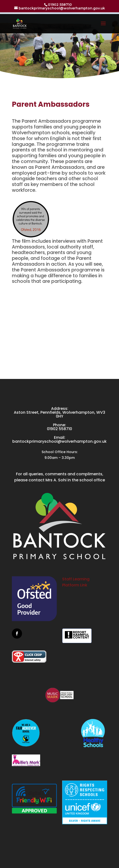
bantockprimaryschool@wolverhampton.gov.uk (59, 441)
